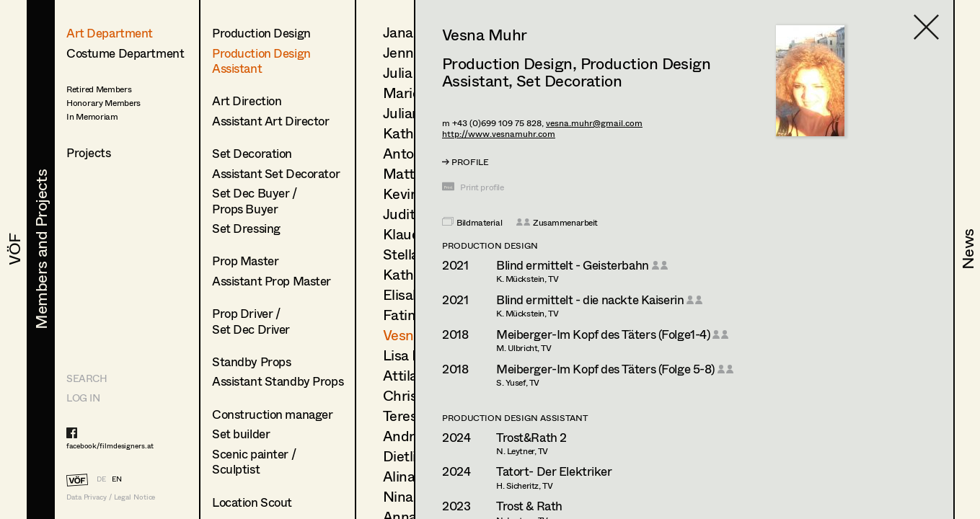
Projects (89, 152)
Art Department (110, 33)
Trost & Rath (529, 506)
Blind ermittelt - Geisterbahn (573, 265)
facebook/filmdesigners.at (110, 445)
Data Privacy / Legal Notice (111, 497)
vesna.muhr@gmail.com (594, 123)
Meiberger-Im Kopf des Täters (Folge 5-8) (605, 369)
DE (101, 479)
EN (117, 479)
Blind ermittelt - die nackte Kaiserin (590, 300)
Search (87, 378)
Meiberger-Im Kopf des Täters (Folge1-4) (603, 334)
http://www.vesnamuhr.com (499, 134)
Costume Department (125, 53)
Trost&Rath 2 (531, 437)
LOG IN (83, 398)
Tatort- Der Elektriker (554, 471)
